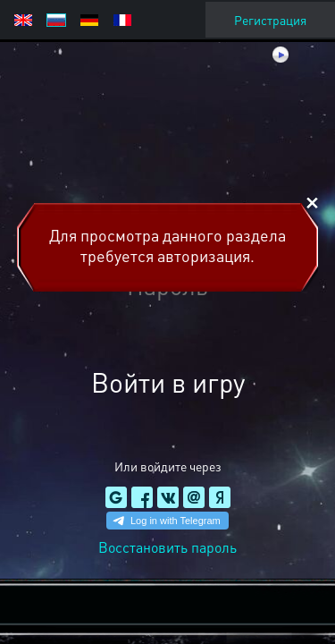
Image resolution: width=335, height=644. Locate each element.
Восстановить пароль (167, 547)
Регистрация (270, 20)
